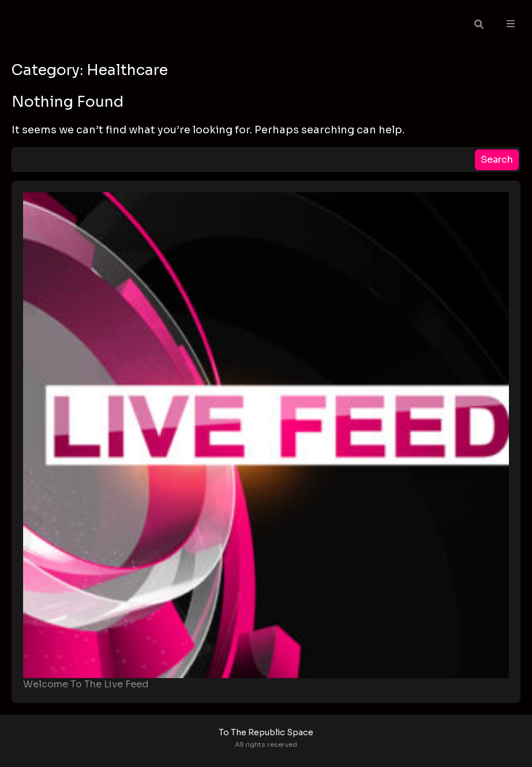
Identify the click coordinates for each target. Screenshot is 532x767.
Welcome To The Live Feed (86, 684)
